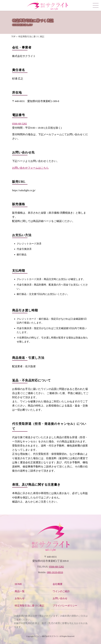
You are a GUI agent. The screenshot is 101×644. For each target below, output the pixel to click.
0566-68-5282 (19, 124)
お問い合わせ (60, 598)
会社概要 (58, 584)
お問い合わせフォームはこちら (30, 168)
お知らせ (20, 598)
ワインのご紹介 (61, 591)
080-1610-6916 (55, 572)
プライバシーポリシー (65, 606)
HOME (18, 584)
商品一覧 (20, 591)
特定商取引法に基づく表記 (29, 606)
